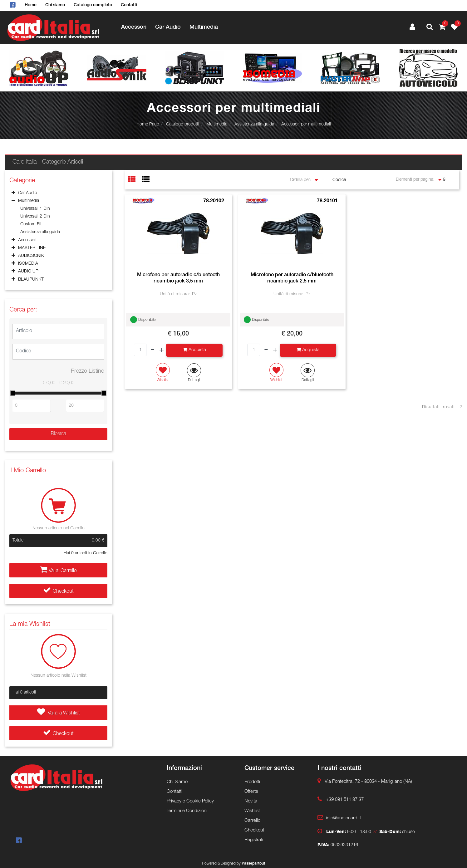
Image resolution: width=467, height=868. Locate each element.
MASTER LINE (32, 248)
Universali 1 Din (35, 209)
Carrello (252, 821)
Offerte (251, 792)
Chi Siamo (177, 782)
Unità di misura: (175, 294)
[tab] (135, 180)
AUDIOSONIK (31, 256)
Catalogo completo (93, 5)
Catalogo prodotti (183, 125)
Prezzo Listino (88, 371)
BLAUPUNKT (31, 280)
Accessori (134, 27)
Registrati (254, 840)
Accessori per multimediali (306, 125)
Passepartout (253, 864)
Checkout (58, 592)
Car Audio (168, 27)
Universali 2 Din (35, 217)
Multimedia (204, 27)
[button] (430, 28)
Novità (251, 801)
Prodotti (252, 782)
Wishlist (252, 811)
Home (31, 5)
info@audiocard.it (343, 818)
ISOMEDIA (28, 264)
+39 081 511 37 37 (345, 800)
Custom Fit (31, 224)
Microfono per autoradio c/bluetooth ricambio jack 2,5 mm (292, 278)
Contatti (129, 5)
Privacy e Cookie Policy (190, 801)
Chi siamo (55, 5)
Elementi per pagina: (415, 180)
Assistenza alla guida (254, 125)
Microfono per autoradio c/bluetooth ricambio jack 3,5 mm (178, 278)
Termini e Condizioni (187, 811)
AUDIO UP (28, 272)
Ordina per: (300, 180)
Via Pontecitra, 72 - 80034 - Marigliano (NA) (368, 782)
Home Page (148, 125)
